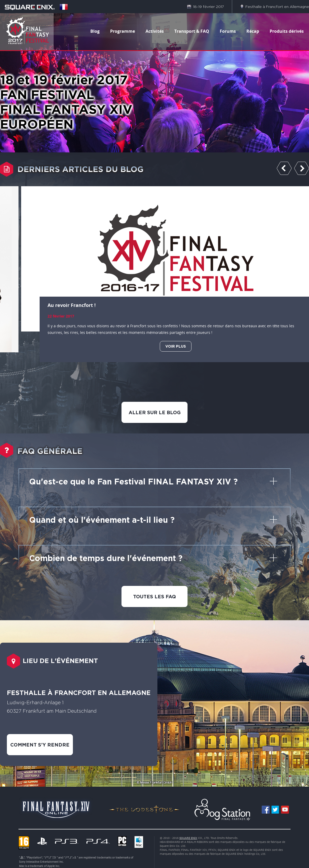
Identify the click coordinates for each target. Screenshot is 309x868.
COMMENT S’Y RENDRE (40, 745)
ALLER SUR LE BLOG (155, 412)
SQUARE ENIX (188, 838)
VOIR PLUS (176, 346)
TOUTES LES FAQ (154, 596)
